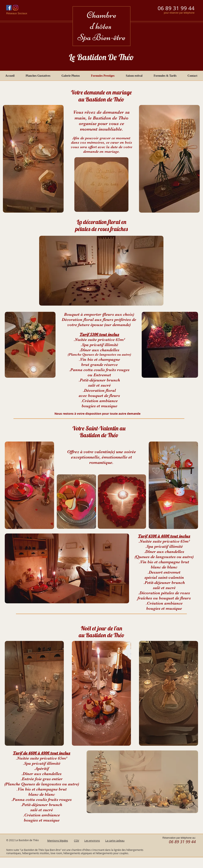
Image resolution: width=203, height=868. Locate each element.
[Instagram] (16, 8)
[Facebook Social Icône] (9, 8)
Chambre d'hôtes (101, 20)
